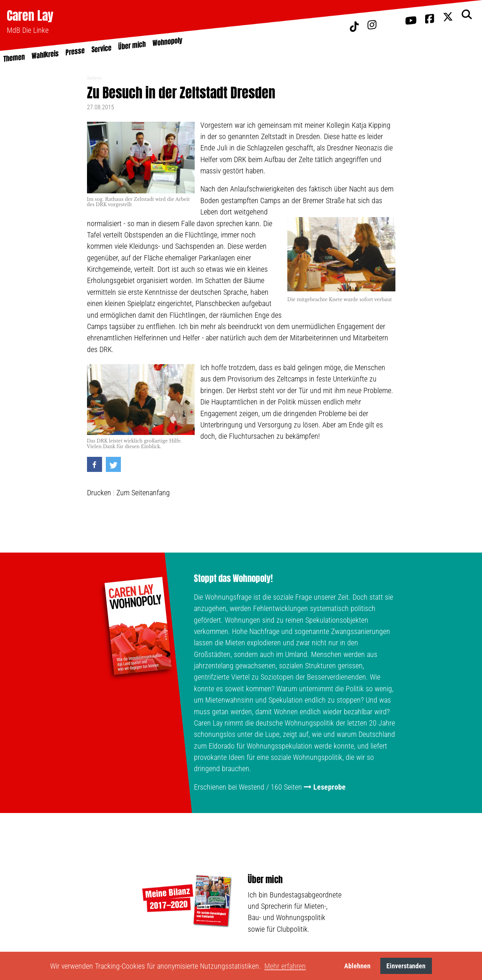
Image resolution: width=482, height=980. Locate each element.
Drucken (99, 493)
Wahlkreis (95, 78)
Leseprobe (329, 787)
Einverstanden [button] (406, 966)
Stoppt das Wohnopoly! (233, 579)
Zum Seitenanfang (143, 493)
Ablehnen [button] (357, 966)
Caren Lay (30, 16)
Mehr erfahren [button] (285, 966)
